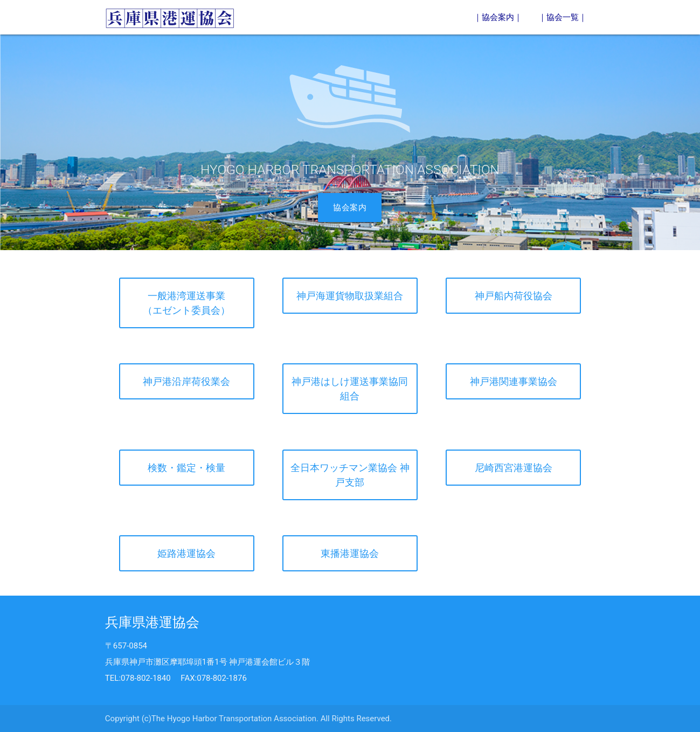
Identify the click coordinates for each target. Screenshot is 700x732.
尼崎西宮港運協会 (514, 468)
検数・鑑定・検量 (186, 468)
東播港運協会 (350, 553)
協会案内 (350, 208)
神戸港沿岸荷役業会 (186, 381)
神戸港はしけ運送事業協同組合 (350, 389)
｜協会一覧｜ (563, 17)
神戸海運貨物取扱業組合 (350, 296)
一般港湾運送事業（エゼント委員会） (186, 303)
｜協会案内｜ (498, 17)
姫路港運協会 (186, 553)
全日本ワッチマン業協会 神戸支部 (350, 475)
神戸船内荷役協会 (514, 296)
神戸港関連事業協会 (514, 381)
